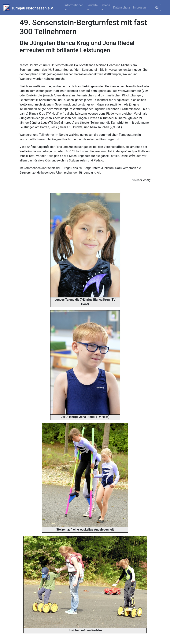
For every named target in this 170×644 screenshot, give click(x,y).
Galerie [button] (105, 5)
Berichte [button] (92, 5)
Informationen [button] (74, 5)
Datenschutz (122, 7)
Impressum (141, 7)
